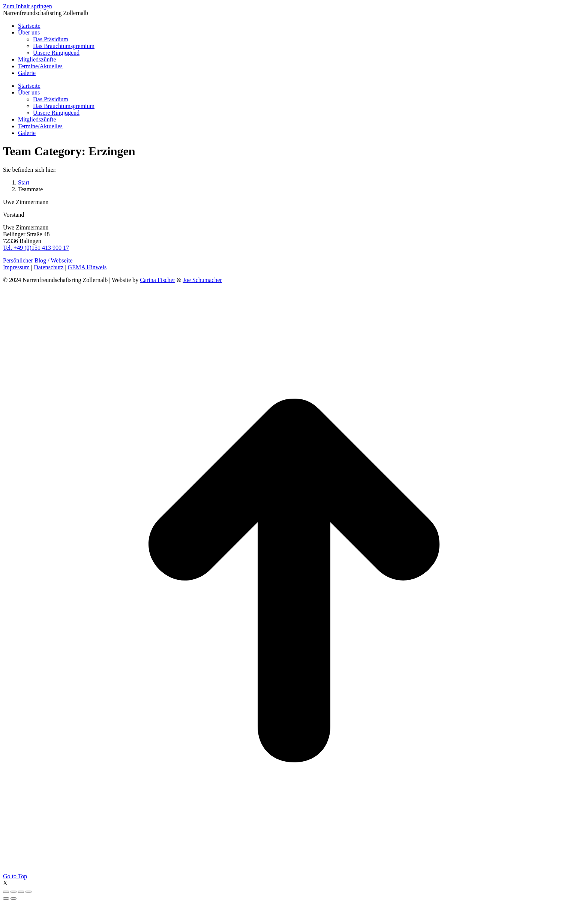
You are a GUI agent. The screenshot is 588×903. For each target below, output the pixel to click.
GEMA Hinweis (87, 267)
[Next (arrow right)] (13, 898)
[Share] (13, 892)
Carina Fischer (157, 280)
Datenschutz (49, 267)
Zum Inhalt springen (28, 6)
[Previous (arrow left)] (6, 898)
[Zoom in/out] (28, 892)
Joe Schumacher (202, 280)
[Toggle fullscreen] (21, 892)
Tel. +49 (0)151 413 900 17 (36, 248)
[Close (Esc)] (6, 892)
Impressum (16, 267)
